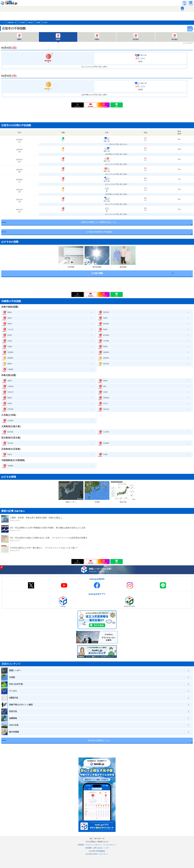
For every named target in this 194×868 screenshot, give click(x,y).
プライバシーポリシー (94, 845)
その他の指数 (97, 273)
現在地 (182, 10)
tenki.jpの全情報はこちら (99, 740)
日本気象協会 (100, 851)
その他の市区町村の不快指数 (99, 232)
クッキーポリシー (110, 845)
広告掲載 (88, 848)
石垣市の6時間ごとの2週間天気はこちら (99, 222)
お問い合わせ (98, 848)
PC (103, 839)
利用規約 (81, 845)
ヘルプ (106, 848)
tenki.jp (9, 3)
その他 (190, 30)
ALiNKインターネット (100, 854)
